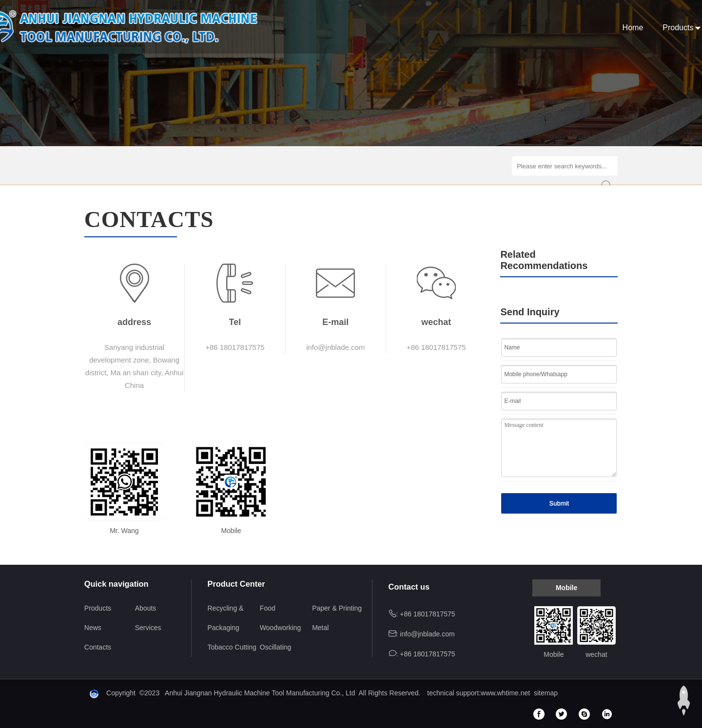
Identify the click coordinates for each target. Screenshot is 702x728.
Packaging (224, 628)
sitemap (546, 693)
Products (421, 28)
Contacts (603, 28)
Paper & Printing (337, 608)
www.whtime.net (505, 693)
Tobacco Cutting (232, 647)
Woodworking (281, 628)
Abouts (468, 28)
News (509, 28)
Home (376, 28)
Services (554, 28)
